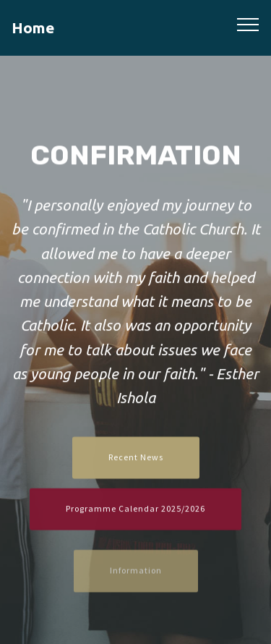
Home (33, 28)
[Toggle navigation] (248, 24)
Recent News (136, 458)
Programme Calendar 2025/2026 (135, 510)
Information (136, 576)
